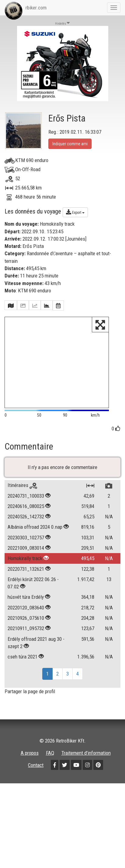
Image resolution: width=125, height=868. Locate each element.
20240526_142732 (26, 517)
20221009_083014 (26, 549)
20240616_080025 (26, 507)
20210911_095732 (26, 629)
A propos (30, 753)
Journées (76, 239)
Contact (36, 766)
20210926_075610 (26, 619)
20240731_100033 (26, 496)
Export (75, 212)
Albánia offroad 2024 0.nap (35, 528)
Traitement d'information (86, 753)
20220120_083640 (26, 608)
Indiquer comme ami (70, 144)
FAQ (50, 753)
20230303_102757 (26, 538)
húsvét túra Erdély (26, 598)
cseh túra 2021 (23, 657)
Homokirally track (26, 559)
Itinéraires (22, 486)
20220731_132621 (26, 570)
